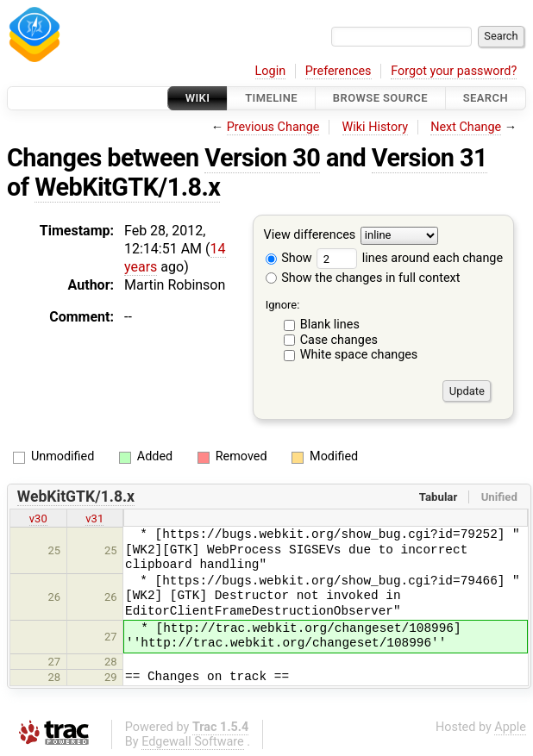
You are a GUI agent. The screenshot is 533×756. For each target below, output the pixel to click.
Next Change (466, 127)
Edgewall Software (193, 742)
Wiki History (375, 127)
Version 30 (262, 158)
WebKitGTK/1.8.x (127, 187)
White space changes (359, 355)
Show (289, 258)
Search (486, 98)
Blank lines (330, 325)
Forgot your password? (454, 71)
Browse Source (380, 98)
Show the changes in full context (363, 278)
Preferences (339, 71)
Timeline (271, 98)
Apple (510, 727)
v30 (38, 519)
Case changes (339, 340)
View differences (310, 236)
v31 (94, 519)
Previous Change (273, 127)
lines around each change (410, 258)
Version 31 (430, 158)
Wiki (198, 98)
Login (271, 71)
